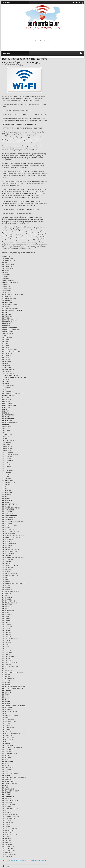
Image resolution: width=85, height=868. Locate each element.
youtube (80, 3)
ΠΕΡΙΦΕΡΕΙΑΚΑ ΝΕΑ (12, 65)
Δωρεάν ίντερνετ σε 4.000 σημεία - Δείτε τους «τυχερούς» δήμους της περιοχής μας (25, 60)
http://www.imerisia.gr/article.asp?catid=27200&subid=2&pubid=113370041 (24, 860)
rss (82, 3)
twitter (77, 3)
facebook (74, 3)
